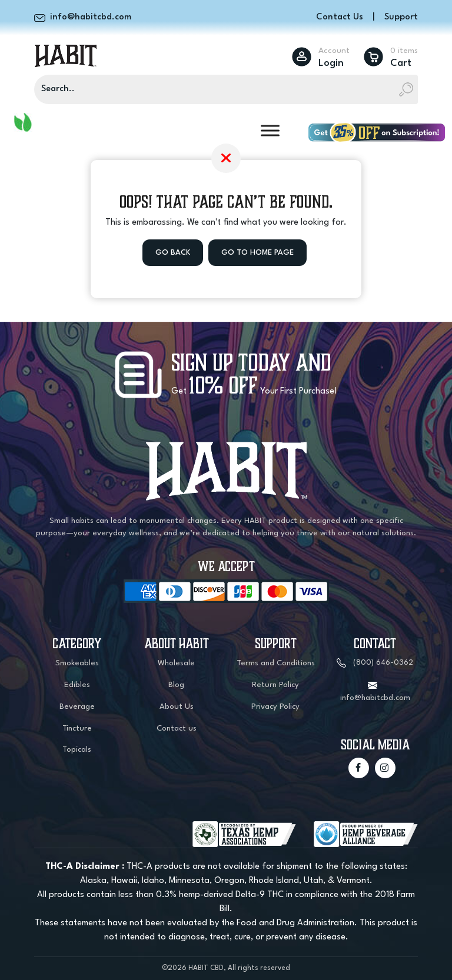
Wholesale (176, 663)
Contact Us (340, 17)
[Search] (226, 89)
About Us (177, 707)
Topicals (77, 750)
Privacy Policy (275, 707)
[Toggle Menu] (270, 130)
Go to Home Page (257, 253)
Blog (176, 685)
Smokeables (77, 663)
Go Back (173, 253)
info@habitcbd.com (375, 698)
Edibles (77, 685)
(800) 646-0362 (383, 663)
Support (401, 17)
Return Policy (275, 685)
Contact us (177, 729)
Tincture (77, 729)
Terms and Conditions (276, 663)
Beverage (77, 707)
